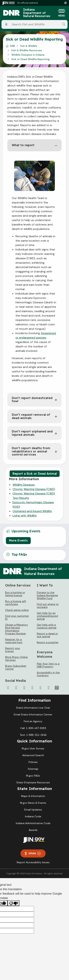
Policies (33, 762)
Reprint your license (13, 650)
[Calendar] (57, 688)
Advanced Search (33, 755)
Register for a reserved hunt (14, 641)
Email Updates (33, 810)
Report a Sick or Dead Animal (35, 474)
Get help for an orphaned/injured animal (47, 616)
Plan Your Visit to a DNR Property (48, 665)
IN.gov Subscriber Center (16, 667)
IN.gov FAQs (33, 776)
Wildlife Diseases (24, 485)
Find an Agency (33, 721)
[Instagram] (24, 688)
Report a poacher (48, 642)
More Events (18, 540)
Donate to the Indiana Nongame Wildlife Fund (47, 595)
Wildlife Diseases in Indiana (28, 55)
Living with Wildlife (25, 516)
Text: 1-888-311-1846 (33, 735)
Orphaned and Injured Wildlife (32, 511)
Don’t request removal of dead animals (31, 416)
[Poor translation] (13, 903)
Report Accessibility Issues (33, 862)
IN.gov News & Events (33, 803)
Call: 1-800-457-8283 (33, 728)
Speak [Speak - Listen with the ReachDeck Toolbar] (32, 853)
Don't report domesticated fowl (32, 400)
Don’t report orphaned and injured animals (32, 433)
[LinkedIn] (40, 688)
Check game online (17, 610)
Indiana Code (33, 816)
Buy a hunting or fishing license (15, 594)
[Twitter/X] (16, 688)
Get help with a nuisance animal (47, 626)
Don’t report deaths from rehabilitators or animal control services (31, 451)
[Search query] (35, 24)
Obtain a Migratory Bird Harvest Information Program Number (17, 629)
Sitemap (33, 769)
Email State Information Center (33, 714)
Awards (33, 830)
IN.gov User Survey (33, 748)
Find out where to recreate (48, 606)
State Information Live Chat (33, 708)
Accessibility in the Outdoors (48, 674)
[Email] (49, 688)
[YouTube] (32, 688)
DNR (12, 46)
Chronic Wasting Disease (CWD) (34, 489)
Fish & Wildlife (29, 46)
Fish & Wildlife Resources (27, 50)
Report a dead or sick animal (47, 635)
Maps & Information (33, 796)
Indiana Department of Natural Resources (37, 13)
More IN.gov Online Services (16, 658)
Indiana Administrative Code (33, 823)
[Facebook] (8, 688)
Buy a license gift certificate (16, 603)
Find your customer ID (17, 617)
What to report (23, 145)
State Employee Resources (33, 782)
